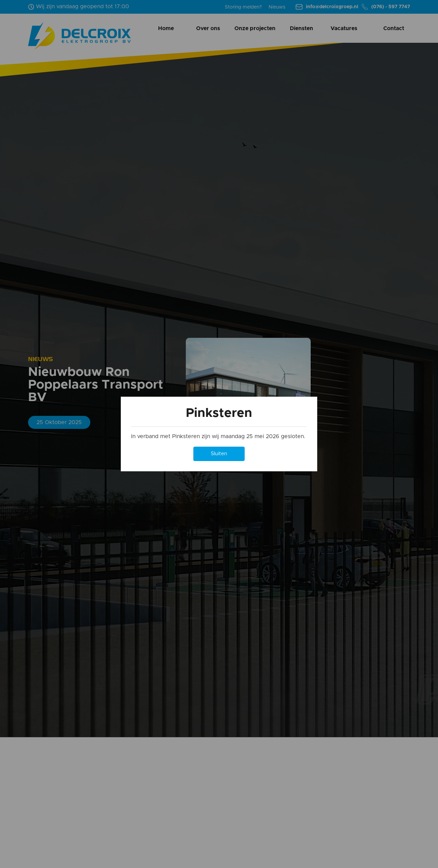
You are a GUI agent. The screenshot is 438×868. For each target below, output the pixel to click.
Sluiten (219, 454)
